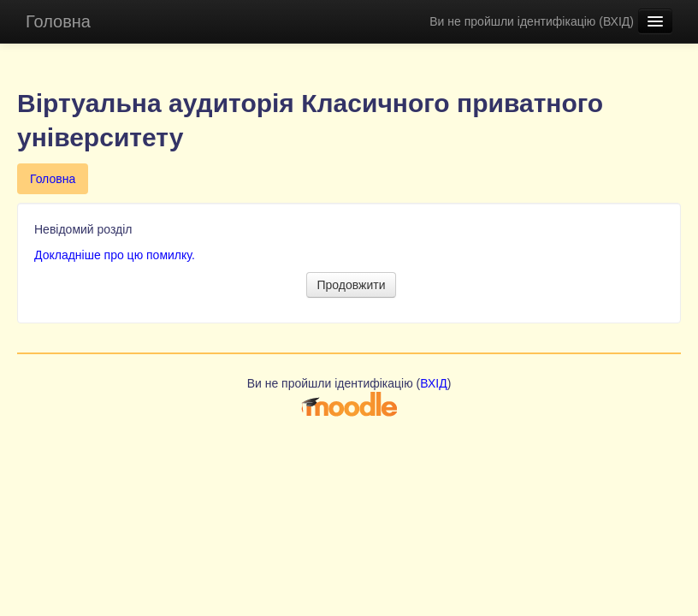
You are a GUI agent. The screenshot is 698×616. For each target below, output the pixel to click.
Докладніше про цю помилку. (115, 255)
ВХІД (616, 21)
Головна (58, 21)
